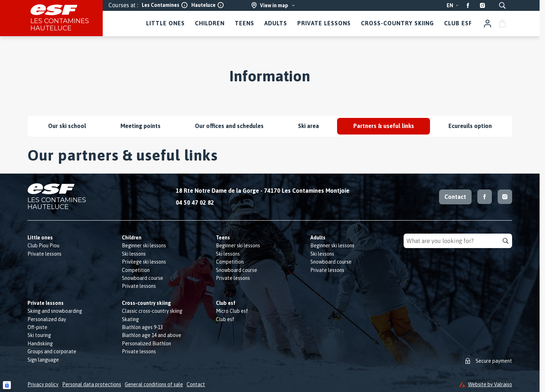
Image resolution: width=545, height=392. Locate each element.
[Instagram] (482, 5)
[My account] (487, 24)
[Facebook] (468, 5)
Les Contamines (165, 5)
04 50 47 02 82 (195, 203)
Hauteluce (208, 5)
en (453, 5)
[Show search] (502, 5)
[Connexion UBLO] (7, 385)
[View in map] (273, 5)
